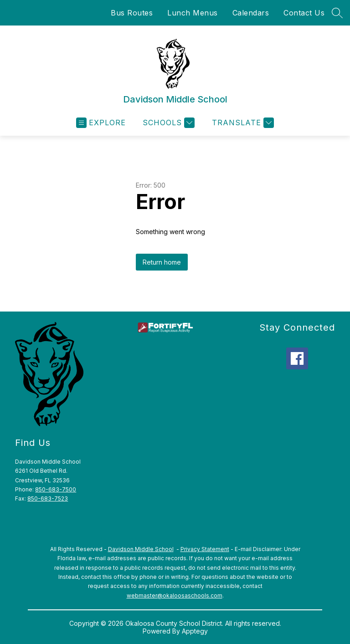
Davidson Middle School (141, 549)
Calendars (251, 13)
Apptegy (195, 631)
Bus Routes (132, 13)
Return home (162, 262)
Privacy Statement (205, 549)
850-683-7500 (56, 489)
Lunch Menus (193, 13)
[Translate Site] (242, 123)
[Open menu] (101, 123)
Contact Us (304, 13)
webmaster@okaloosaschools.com (175, 595)
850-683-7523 (48, 498)
